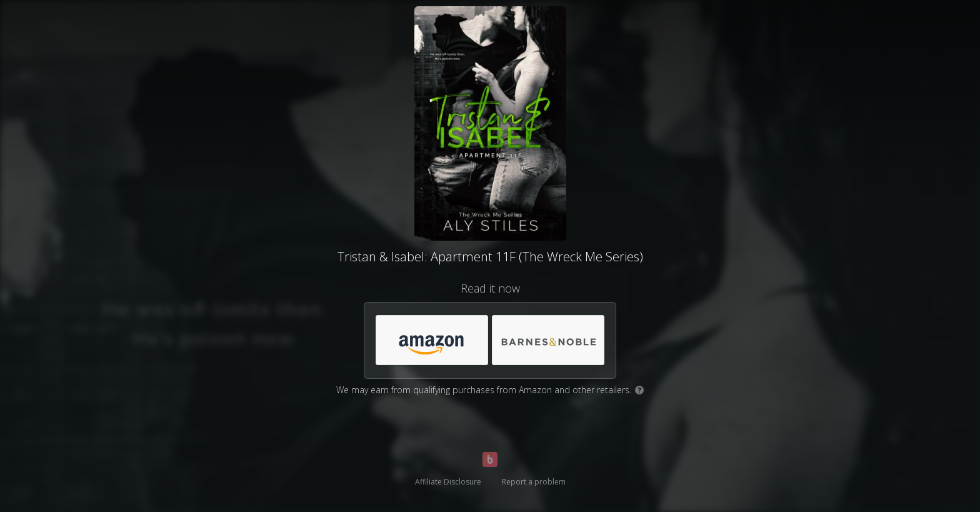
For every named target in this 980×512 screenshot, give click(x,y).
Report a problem (534, 482)
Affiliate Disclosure (448, 482)
